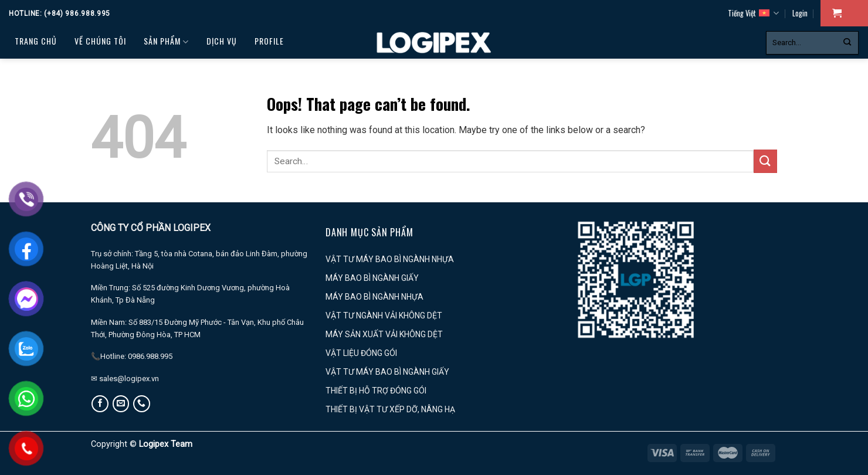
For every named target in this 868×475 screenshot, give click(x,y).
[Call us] (142, 404)
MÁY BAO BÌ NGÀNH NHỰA (374, 297)
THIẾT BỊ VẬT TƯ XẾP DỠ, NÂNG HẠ (390, 409)
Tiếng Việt (753, 13)
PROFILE (269, 41)
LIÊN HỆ (78, 70)
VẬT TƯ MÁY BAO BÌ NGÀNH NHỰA (390, 259)
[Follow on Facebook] (100, 404)
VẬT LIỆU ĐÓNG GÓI (361, 353)
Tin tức (32, 70)
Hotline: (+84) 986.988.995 (60, 13)
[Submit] (847, 43)
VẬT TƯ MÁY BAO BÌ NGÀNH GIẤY (387, 372)
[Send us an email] (121, 404)
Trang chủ (36, 41)
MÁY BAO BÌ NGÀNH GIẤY (372, 278)
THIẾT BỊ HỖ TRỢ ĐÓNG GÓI (376, 391)
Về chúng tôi (100, 41)
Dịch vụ (222, 41)
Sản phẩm (166, 41)
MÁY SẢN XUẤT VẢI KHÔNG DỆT (384, 334)
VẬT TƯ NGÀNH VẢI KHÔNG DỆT (384, 315)
